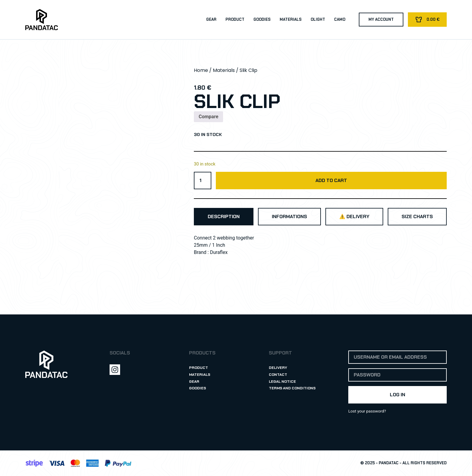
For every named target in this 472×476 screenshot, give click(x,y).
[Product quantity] (203, 181)
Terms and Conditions (293, 388)
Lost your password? (367, 411)
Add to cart (331, 180)
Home (201, 70)
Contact (278, 374)
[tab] (224, 217)
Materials (290, 19)
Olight (318, 19)
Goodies (262, 19)
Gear (211, 19)
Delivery (278, 368)
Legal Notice (283, 381)
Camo (339, 19)
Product (235, 19)
